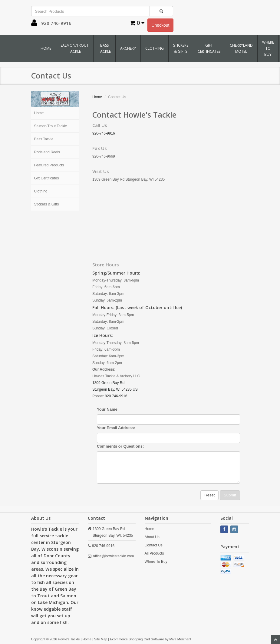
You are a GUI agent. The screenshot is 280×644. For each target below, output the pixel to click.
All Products (154, 553)
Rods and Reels (47, 152)
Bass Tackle (104, 48)
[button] (34, 24)
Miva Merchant (180, 639)
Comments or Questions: (120, 446)
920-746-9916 (104, 133)
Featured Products (49, 165)
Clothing (155, 48)
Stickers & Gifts (181, 48)
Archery (128, 48)
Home (46, 48)
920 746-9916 (116, 396)
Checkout (160, 25)
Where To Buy (268, 48)
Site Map (101, 639)
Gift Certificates (209, 48)
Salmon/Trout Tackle (75, 48)
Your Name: (108, 409)
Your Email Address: (116, 428)
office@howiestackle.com (113, 556)
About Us (152, 537)
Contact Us (154, 545)
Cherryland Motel (241, 48)
